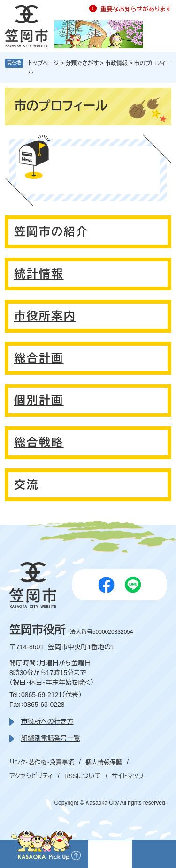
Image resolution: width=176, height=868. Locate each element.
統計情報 (39, 274)
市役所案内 (45, 316)
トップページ (44, 63)
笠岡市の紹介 (51, 232)
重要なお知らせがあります (136, 9)
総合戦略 (39, 442)
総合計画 (39, 358)
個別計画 (39, 400)
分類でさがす (82, 63)
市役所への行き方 (47, 721)
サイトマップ (128, 776)
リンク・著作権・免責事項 (42, 762)
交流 (27, 485)
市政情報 (116, 63)
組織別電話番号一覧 (51, 738)
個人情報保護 (104, 762)
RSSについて (83, 776)
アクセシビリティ (31, 776)
